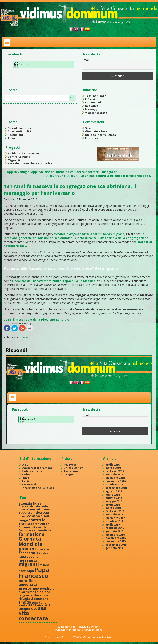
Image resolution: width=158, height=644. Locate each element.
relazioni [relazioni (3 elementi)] (42, 592)
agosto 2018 (114, 491)
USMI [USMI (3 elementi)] (42, 609)
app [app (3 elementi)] (22, 512)
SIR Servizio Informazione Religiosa (38, 486)
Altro (11, 138)
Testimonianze (96, 96)
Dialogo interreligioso (101, 135)
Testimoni (71, 471)
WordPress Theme (82, 637)
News (25, 338)
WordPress (62, 637)
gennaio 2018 (114, 514)
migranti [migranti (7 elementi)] (29, 564)
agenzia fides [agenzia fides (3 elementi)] (30, 503)
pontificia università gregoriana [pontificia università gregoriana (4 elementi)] (29, 584)
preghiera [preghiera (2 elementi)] (47, 588)
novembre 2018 (116, 481)
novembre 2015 (116, 541)
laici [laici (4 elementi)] (22, 556)
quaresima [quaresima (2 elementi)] (26, 592)
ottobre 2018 (114, 484)
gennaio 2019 (114, 474)
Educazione (93, 138)
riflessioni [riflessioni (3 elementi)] (39, 595)
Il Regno (69, 474)
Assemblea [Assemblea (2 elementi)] (34, 512)
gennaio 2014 (114, 548)
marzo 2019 (113, 468)
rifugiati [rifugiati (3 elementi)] (26, 599)
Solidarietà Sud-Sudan (23, 153)
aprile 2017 (113, 524)
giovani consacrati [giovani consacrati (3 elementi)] (34, 551)
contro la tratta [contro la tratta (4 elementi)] (32, 522)
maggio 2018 (114, 501)
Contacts (94, 627)
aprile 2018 (113, 505)
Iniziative (92, 106)
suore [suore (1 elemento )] (35, 603)
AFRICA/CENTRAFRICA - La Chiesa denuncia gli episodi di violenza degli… (99, 176)
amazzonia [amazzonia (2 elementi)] (27, 509)
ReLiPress (70, 465)
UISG (25, 465)
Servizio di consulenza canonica (30, 163)
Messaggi (92, 109)
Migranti (14, 160)
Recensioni (15, 135)
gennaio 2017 (114, 531)
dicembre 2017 (115, 518)
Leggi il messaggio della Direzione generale (36, 319)
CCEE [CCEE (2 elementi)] (46, 512)
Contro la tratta (19, 157)
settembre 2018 (116, 488)
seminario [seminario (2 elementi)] (41, 599)
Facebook (14, 54)
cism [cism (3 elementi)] (23, 516)
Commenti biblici (19, 131)
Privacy (82, 627)
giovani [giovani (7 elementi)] (27, 549)
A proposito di (67, 627)
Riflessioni (92, 99)
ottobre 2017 (114, 521)
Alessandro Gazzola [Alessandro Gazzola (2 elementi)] (33, 506)
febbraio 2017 (115, 528)
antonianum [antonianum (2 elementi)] (44, 509)
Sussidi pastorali (19, 128)
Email (85, 60)
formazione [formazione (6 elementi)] (31, 534)
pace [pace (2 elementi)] (22, 571)
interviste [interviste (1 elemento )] (43, 553)
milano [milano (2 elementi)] (45, 565)
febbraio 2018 (115, 511)
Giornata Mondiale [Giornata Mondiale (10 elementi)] (31, 541)
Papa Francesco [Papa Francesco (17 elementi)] (34, 573)
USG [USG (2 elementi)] (34, 609)
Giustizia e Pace (96, 131)
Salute (90, 128)
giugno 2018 (114, 498)
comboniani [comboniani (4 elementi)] (38, 516)
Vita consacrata (96, 113)
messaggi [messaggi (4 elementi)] (28, 560)
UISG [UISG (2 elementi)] (31, 605)
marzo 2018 (113, 508)
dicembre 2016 (115, 535)
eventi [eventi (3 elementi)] (41, 527)
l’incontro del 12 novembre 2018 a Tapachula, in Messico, (54, 281)
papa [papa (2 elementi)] (30, 571)
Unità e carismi (74, 468)
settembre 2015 (116, 545)
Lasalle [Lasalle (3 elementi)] (33, 556)
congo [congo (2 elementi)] (23, 520)
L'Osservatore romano (37, 468)
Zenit (26, 481)
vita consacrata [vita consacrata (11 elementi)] (33, 615)
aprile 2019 (113, 465)
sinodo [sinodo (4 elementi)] (25, 602)
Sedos (26, 474)
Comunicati (93, 102)
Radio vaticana (32, 471)
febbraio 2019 (115, 471)
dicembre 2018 (115, 478)
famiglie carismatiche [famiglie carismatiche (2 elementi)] (35, 530)
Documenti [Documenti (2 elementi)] (27, 527)
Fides (25, 478)
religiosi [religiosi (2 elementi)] (24, 595)
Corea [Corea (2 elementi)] (35, 524)
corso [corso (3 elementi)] (45, 524)
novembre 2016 (116, 538)
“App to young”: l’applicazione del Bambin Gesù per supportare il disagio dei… (63, 172)
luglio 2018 (113, 494)
